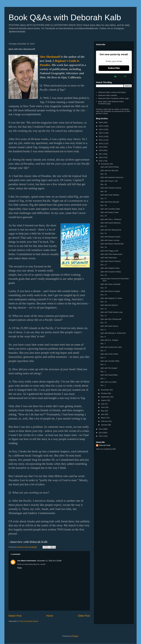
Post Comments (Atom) (29, 621)
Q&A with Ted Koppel (109, 368)
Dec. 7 (103, 344)
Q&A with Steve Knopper (110, 291)
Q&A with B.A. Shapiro (109, 340)
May (103, 411)
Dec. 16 (103, 275)
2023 (101, 133)
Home (50, 616)
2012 (101, 436)
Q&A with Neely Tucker (110, 212)
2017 (101, 154)
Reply (19, 568)
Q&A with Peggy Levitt (109, 251)
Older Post (84, 616)
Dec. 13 (103, 302)
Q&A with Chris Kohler (109, 354)
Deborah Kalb (105, 445)
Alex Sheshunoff (50, 57)
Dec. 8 (103, 337)
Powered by (114, 76)
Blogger (75, 636)
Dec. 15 (103, 288)
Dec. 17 (103, 265)
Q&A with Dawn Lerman (110, 240)
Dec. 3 (103, 371)
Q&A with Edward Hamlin (110, 237)
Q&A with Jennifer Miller (110, 361)
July (103, 404)
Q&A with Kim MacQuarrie (111, 230)
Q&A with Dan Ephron (109, 305)
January (104, 425)
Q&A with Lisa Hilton (109, 382)
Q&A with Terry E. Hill (109, 181)
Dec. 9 (103, 330)
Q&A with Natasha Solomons (112, 177)
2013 (101, 433)
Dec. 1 (103, 385)
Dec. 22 (103, 226)
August (104, 400)
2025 (101, 126)
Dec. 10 (103, 323)
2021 (101, 140)
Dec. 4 (103, 364)
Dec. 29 (103, 184)
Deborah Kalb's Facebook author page (113, 98)
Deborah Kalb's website (108, 95)
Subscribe (114, 68)
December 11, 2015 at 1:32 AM (49, 561)
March (104, 418)
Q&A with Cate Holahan (110, 195)
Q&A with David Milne (109, 375)
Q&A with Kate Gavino (109, 326)
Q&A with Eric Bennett (109, 170)
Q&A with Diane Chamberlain (112, 244)
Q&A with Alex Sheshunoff (111, 319)
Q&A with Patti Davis (109, 258)
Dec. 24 (103, 216)
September (106, 397)
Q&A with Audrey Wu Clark (111, 347)
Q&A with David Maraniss (111, 223)
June (103, 407)
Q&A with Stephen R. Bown (111, 298)
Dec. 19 (103, 247)
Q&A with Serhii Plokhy (110, 167)
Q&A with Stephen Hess (110, 268)
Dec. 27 (103, 198)
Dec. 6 (103, 351)
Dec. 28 (103, 191)
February (105, 421)
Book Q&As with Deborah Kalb (65, 17)
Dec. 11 (103, 316)
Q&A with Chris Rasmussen (111, 254)
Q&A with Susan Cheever (111, 261)
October (104, 393)
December (105, 164)
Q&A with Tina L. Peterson (111, 219)
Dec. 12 (103, 309)
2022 (101, 136)
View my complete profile (106, 449)
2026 (101, 122)
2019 (101, 147)
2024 (101, 129)
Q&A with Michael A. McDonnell (113, 333)
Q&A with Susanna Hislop (111, 272)
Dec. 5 (103, 358)
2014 (101, 429)
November (105, 390)
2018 (101, 150)
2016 (101, 157)
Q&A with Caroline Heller (110, 209)
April (103, 414)
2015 (101, 161)
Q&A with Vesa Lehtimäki (110, 284)
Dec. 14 (103, 295)
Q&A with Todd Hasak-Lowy (111, 312)
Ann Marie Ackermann (27, 561)
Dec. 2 (103, 379)
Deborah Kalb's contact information (112, 92)
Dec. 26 (103, 205)
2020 (101, 144)
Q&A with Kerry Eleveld (110, 202)
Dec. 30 (103, 174)
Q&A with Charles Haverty (111, 188)
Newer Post (15, 616)
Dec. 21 (103, 233)
